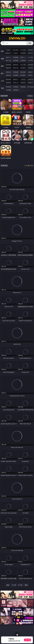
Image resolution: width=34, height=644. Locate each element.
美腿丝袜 (8, 75)
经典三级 (16, 68)
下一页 (20, 585)
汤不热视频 (30, 87)
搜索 (30, 43)
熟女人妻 (8, 60)
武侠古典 (30, 79)
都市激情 (8, 79)
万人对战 (23, 50)
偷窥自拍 (8, 72)
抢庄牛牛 (30, 53)
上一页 (14, 585)
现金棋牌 (23, 53)
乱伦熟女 (23, 68)
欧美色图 (23, 72)
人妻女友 (23, 79)
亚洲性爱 (8, 65)
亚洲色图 (16, 72)
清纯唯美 (16, 75)
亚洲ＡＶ (8, 57)
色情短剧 (16, 90)
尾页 (26, 585)
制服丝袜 (8, 68)
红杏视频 (8, 90)
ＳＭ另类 (30, 60)
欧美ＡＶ (23, 57)
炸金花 (16, 53)
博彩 (2, 51)
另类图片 (30, 75)
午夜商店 (16, 87)
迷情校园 (8, 83)
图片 (2, 73)
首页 (8, 585)
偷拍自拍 (16, 65)
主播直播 (23, 60)
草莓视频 (23, 87)
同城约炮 (8, 87)
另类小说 (16, 83)
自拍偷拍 (16, 57)
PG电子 (8, 50)
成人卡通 (23, 65)
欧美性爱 (30, 65)
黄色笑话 (23, 83)
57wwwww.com (17, 38)
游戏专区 (30, 50)
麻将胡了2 (8, 53)
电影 (2, 66)
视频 (2, 59)
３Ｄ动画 (30, 57)
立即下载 (27, 640)
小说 (2, 81)
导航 (2, 88)
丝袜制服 (16, 60)
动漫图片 (30, 72)
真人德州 (16, 50)
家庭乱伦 (16, 79)
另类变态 (30, 68)
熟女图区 (23, 75)
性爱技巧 (30, 83)
